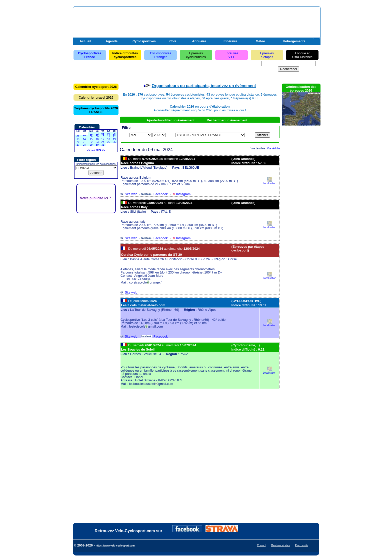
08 (91, 136)
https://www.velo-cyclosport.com (115, 546)
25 (109, 142)
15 (91, 139)
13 (78, 139)
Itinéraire (230, 41)
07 (84, 136)
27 (78, 145)
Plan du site (301, 545)
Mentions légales (280, 545)
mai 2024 (96, 150)
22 (91, 142)
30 (97, 145)
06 (78, 136)
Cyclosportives (144, 41)
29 (91, 145)
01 (91, 134)
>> (103, 150)
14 (84, 139)
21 (84, 142)
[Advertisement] (261, 21)
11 (109, 136)
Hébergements (294, 41)
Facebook (154, 194)
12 (114, 136)
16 (97, 139)
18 (109, 139)
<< (88, 150)
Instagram (182, 194)
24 (103, 142)
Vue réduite (273, 149)
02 (97, 134)
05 (114, 134)
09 (97, 136)
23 (97, 142)
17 (103, 139)
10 (103, 136)
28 (84, 145)
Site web (129, 194)
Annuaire (199, 41)
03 (103, 134)
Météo (260, 41)
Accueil (85, 41)
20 (78, 142)
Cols (173, 41)
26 (114, 142)
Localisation (270, 182)
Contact (261, 545)
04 (109, 134)
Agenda (112, 41)
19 (114, 139)
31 (103, 145)
